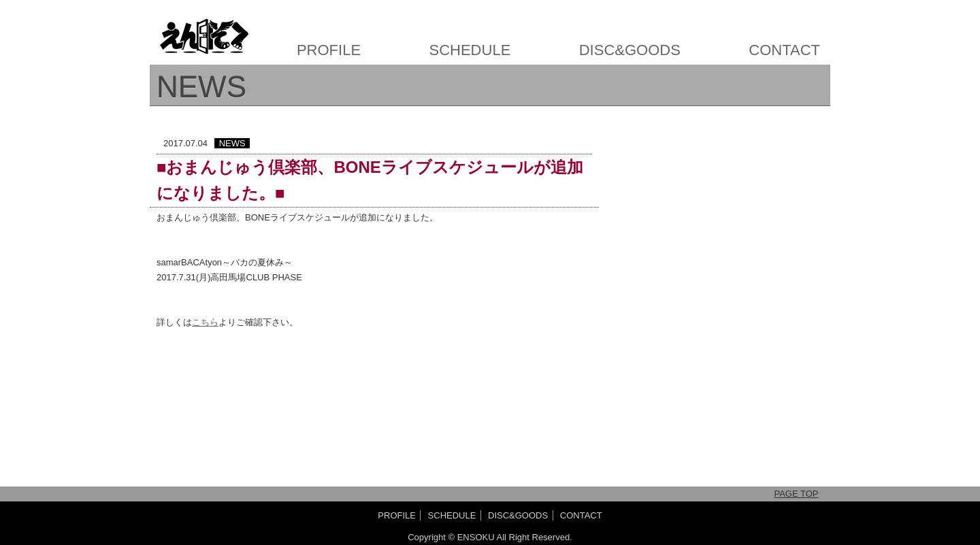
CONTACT (784, 50)
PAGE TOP (796, 494)
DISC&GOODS (630, 50)
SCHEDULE (470, 50)
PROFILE (329, 50)
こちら (205, 322)
